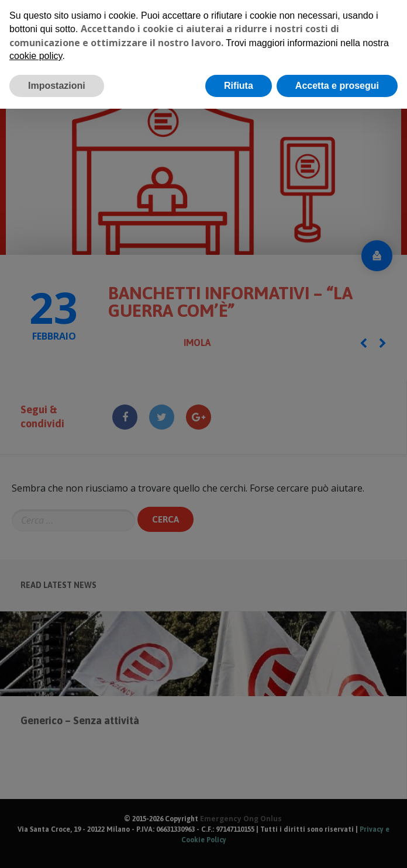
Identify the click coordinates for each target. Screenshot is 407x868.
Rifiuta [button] (239, 80)
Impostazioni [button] (57, 80)
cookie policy (36, 51)
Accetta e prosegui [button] (337, 80)
